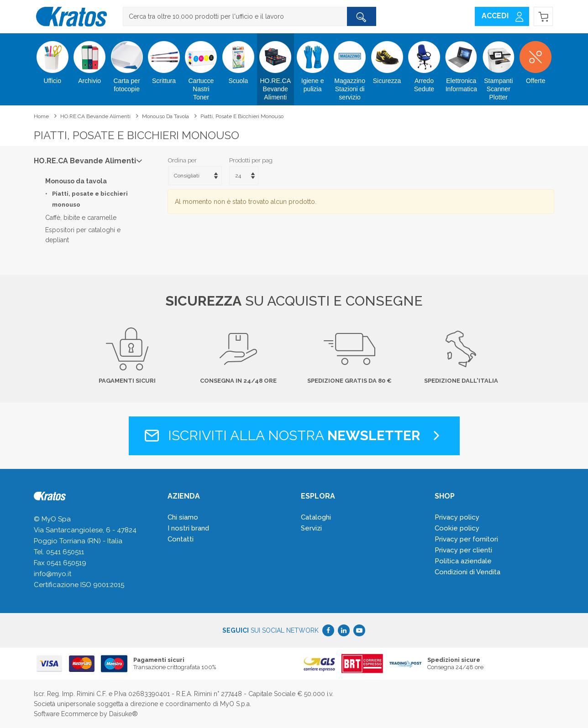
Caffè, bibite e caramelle (81, 218)
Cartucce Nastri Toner (201, 67)
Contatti (181, 539)
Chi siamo (183, 517)
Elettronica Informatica (461, 63)
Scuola (238, 59)
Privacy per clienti (463, 550)
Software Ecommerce (66, 714)
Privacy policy (457, 517)
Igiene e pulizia (312, 63)
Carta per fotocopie (127, 63)
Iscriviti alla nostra (294, 435)
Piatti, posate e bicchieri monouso (242, 116)
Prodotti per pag (251, 160)
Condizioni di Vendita (467, 572)
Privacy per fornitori (466, 539)
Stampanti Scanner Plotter (498, 67)
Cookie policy (457, 528)
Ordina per (182, 160)
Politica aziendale (463, 561)
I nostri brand (188, 528)
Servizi (311, 528)
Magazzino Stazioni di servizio (349, 67)
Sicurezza (387, 59)
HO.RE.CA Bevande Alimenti (276, 67)
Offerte (535, 59)
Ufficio (52, 59)
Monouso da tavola (165, 116)
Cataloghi (316, 517)
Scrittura (164, 59)
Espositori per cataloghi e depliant (83, 235)
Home (41, 116)
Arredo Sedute (424, 63)
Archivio (89, 59)
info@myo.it (52, 574)
